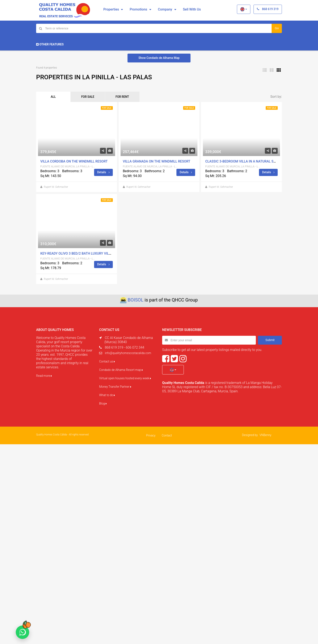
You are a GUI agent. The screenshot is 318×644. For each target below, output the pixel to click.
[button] (244, 9)
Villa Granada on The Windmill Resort (157, 162)
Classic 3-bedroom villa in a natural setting (246, 162)
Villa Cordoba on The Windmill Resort (74, 162)
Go (277, 28)
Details (103, 172)
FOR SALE (90, 97)
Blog (103, 404)
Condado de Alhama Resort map (121, 370)
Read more (44, 376)
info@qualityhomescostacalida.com (128, 353)
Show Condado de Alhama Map (159, 58)
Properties (111, 9)
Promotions (138, 9)
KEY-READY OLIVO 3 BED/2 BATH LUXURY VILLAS (78, 254)
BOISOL (136, 300)
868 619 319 (268, 9)
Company (165, 9)
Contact (167, 436)
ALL (54, 97)
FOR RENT (126, 97)
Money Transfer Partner (115, 387)
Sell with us (192, 9)
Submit (270, 340)
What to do (107, 395)
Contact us (107, 362)
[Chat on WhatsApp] (22, 632)
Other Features (50, 44)
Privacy (151, 436)
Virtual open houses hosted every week (125, 378)
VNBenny (265, 435)
